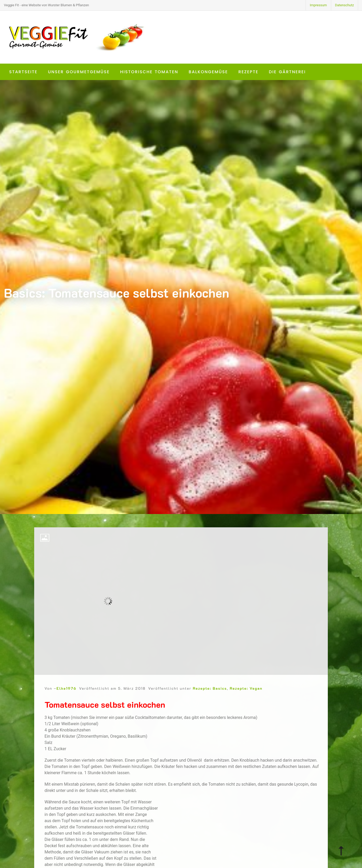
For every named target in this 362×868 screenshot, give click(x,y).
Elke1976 (67, 695)
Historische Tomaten (149, 72)
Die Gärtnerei (287, 72)
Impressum (318, 5)
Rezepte (248, 72)
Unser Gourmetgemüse (79, 72)
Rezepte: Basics (210, 695)
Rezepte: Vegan (246, 695)
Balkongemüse (208, 72)
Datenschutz (345, 5)
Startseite (23, 72)
